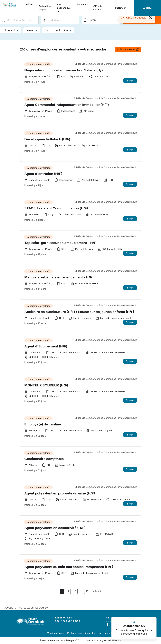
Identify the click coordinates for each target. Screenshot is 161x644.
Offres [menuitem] (30, 4)
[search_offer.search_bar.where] (60, 20)
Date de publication (58, 30)
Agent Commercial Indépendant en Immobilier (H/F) (67, 105)
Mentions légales (56, 633)
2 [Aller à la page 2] (68, 591)
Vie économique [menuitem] (64, 6)
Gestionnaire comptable (44, 460)
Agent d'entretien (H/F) (43, 175)
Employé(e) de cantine (43, 426)
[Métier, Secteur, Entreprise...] (19, 20)
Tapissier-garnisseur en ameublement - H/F (60, 244)
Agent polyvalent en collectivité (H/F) (55, 529)
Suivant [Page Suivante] (97, 591)
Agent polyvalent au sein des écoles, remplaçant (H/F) (69, 568)
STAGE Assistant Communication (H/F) (56, 210)
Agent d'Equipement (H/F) (46, 348)
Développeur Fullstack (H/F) (47, 141)
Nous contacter (106, 633)
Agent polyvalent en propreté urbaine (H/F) (60, 495)
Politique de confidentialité (81, 633)
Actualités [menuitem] (82, 4)
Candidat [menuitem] (147, 8)
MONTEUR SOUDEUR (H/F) (46, 387)
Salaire (32, 30)
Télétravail (10, 30)
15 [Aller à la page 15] (87, 591)
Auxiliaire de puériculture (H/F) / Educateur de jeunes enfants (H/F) (79, 313)
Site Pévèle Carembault (67, 621)
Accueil (9, 608)
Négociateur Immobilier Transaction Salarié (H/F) (65, 70)
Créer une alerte (128, 49)
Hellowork (116, 640)
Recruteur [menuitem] (120, 8)
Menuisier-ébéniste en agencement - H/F (58, 279)
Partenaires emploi (45, 8)
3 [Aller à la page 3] (75, 591)
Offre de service (98, 8)
